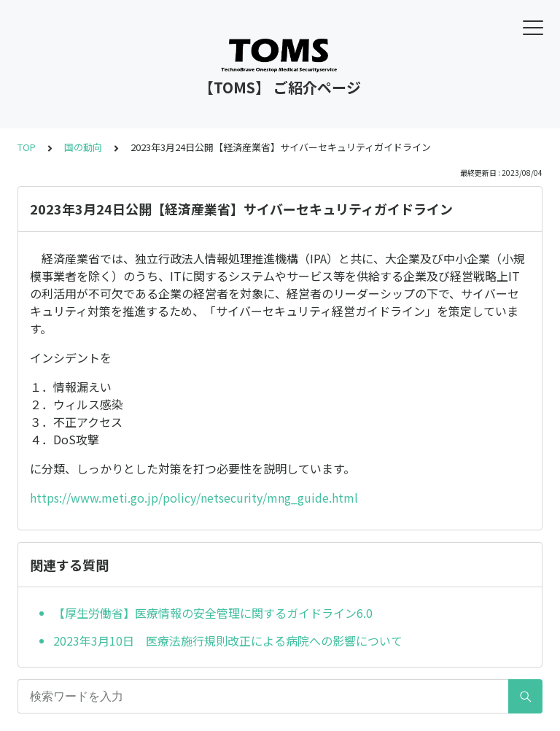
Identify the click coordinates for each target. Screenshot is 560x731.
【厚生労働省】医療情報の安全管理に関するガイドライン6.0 (213, 613)
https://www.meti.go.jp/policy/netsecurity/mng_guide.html (194, 498)
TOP (27, 147)
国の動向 (83, 147)
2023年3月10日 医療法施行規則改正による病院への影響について (228, 641)
